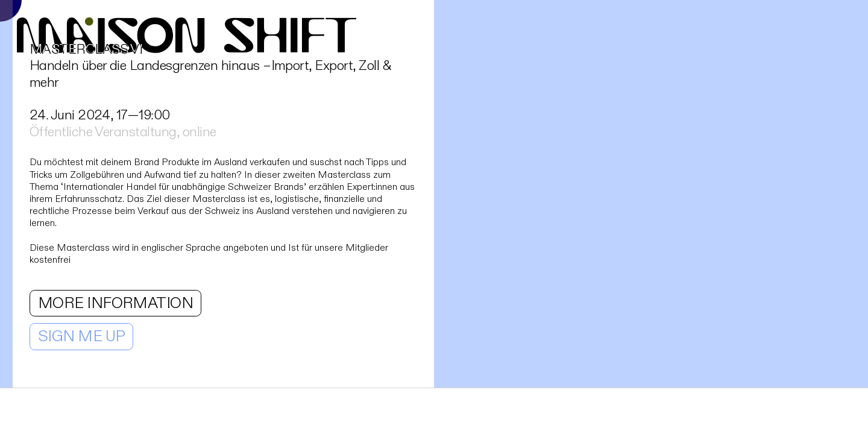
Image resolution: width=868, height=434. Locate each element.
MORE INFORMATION (116, 303)
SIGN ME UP (82, 336)
